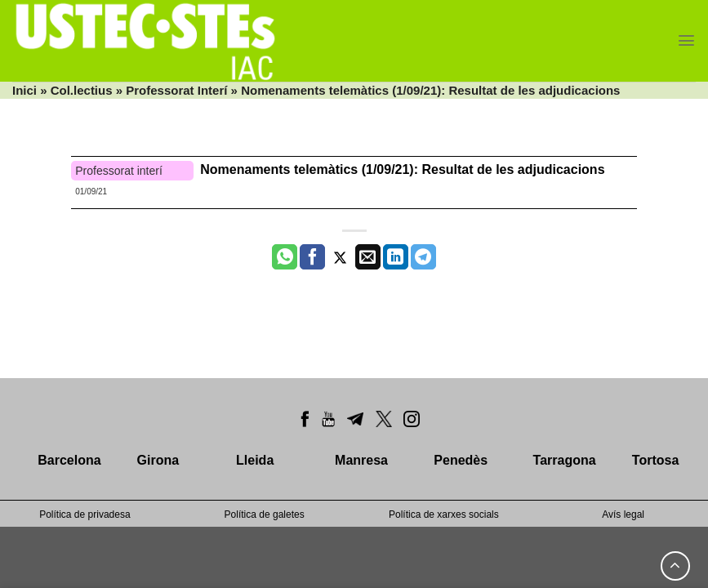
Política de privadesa (85, 514)
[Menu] (686, 40)
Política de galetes (265, 514)
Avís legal (623, 514)
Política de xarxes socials (444, 514)
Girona (158, 460)
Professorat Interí (176, 90)
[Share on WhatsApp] (285, 257)
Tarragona (565, 460)
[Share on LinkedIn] (396, 257)
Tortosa (655, 460)
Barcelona (69, 460)
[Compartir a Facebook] (312, 257)
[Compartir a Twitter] (340, 257)
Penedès (461, 460)
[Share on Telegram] (423, 257)
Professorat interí (119, 171)
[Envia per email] (368, 257)
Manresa (361, 460)
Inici (24, 90)
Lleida (255, 460)
